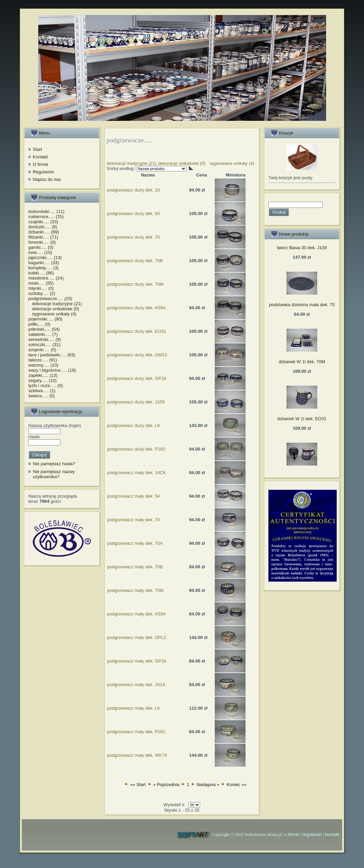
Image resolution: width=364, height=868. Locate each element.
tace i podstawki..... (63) (52, 355)
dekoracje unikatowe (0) (54, 309)
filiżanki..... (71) (43, 237)
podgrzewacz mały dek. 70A (135, 543)
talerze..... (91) (43, 360)
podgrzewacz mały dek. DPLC (137, 637)
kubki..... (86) (41, 273)
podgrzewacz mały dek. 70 (134, 520)
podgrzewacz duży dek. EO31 (137, 331)
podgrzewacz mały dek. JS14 (136, 685)
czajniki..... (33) (43, 222)
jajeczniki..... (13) (45, 258)
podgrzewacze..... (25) (50, 298)
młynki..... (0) (41, 288)
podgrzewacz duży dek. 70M (135, 284)
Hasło (34, 437)
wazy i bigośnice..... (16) (52, 370)
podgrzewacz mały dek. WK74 (137, 755)
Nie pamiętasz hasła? (54, 464)
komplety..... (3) (44, 268)
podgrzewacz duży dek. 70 (134, 237)
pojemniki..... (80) (45, 319)
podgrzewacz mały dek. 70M (135, 590)
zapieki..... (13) (43, 375)
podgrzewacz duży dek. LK (134, 425)
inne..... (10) (40, 252)
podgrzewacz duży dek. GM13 (137, 355)
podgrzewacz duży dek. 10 (134, 190)
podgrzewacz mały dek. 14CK (137, 473)
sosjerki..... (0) (42, 350)
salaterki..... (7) (43, 334)
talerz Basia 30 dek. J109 (302, 248)
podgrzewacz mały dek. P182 (136, 732)
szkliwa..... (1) (42, 391)
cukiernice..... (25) (46, 217)
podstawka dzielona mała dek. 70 (302, 305)
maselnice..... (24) (46, 278)
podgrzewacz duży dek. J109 (136, 402)
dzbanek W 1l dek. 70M (302, 362)
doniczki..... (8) (43, 227)
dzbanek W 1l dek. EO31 (302, 419)
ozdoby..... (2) (42, 293)
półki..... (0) (39, 324)
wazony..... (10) (43, 365)
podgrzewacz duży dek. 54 (134, 214)
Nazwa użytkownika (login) (55, 425)
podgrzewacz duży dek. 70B (135, 261)
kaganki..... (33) (44, 263)
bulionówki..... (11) (46, 211)
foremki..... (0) (42, 242)
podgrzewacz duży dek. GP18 (137, 378)
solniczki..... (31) (44, 345)
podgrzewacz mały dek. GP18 (137, 661)
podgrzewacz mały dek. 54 (134, 496)
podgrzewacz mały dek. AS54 (136, 614)
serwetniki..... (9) (45, 339)
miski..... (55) (41, 283)
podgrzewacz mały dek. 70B (135, 567)
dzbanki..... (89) (44, 232)
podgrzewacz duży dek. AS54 (136, 308)
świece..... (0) (41, 396)
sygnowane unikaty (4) (52, 314)
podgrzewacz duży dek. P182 (136, 449)
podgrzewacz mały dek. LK (134, 708)
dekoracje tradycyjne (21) (55, 304)
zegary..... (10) (43, 380)
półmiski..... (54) (44, 329)
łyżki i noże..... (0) (46, 386)
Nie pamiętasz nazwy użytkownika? (54, 474)
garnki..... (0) (41, 247)
